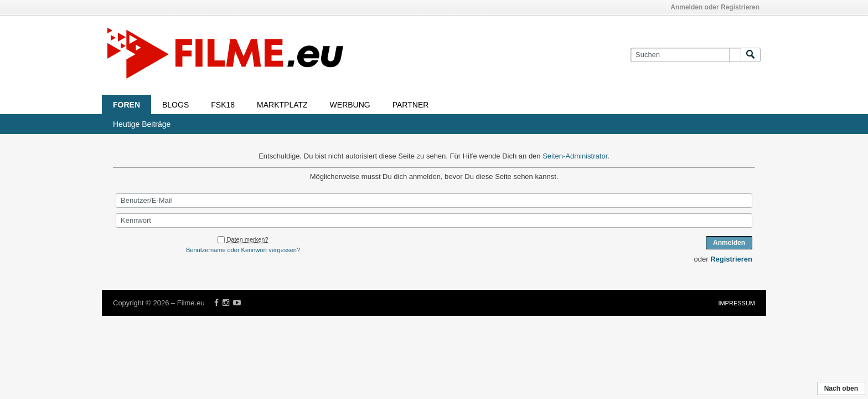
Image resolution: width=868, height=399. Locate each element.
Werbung (350, 105)
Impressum (737, 303)
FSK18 (223, 105)
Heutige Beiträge (142, 124)
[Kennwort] (434, 221)
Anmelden (729, 243)
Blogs (175, 105)
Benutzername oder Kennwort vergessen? (243, 250)
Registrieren (731, 259)
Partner (411, 105)
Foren (126, 105)
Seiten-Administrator (575, 156)
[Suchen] (686, 55)
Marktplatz (282, 105)
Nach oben (841, 388)
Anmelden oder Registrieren (715, 7)
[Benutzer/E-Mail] (434, 201)
